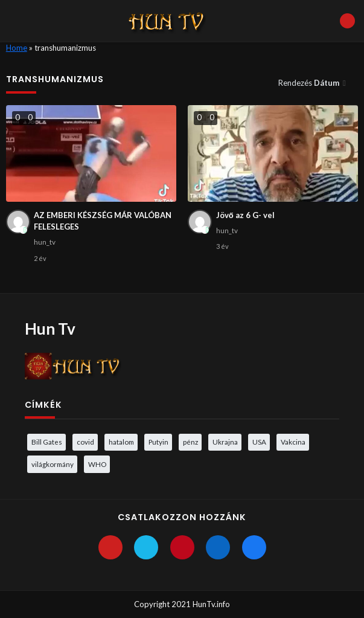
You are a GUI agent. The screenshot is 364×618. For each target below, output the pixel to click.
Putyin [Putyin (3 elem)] (158, 442)
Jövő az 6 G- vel (245, 215)
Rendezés (310, 83)
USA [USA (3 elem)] (259, 442)
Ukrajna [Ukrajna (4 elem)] (225, 442)
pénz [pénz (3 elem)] (190, 442)
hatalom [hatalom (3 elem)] (121, 442)
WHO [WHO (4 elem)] (97, 464)
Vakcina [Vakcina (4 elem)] (293, 442)
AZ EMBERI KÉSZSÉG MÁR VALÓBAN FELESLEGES (103, 221)
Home (17, 48)
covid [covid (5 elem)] (85, 442)
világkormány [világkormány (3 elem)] (53, 464)
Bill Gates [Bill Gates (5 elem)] (47, 442)
